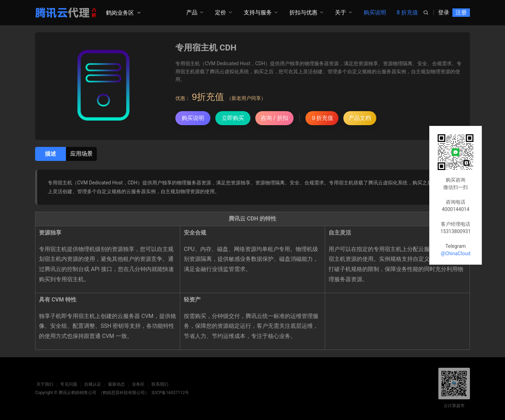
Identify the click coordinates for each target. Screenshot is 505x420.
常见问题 (67, 384)
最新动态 (115, 384)
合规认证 (91, 384)
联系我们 (159, 384)
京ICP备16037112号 (170, 393)
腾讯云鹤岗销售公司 (78, 393)
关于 (341, 12)
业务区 (137, 384)
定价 (221, 12)
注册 (461, 12)
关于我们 (43, 384)
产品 (192, 12)
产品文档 (360, 118)
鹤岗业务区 (120, 13)
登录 (444, 12)
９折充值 (322, 118)
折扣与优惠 (303, 12)
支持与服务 (258, 12)
